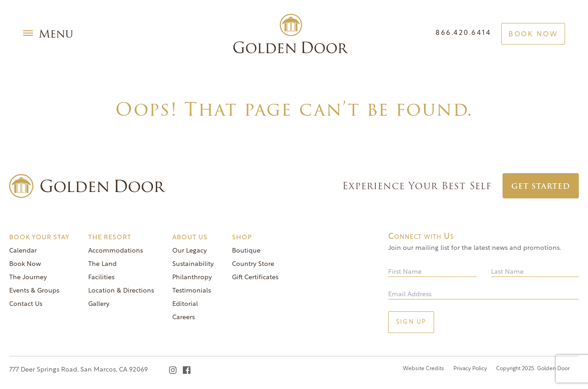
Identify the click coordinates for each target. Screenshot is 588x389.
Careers (184, 318)
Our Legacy (189, 251)
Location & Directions (121, 291)
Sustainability (193, 264)
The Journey (28, 278)
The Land (102, 264)
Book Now (533, 35)
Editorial (185, 304)
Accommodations (116, 251)
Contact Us (26, 304)
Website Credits (424, 369)
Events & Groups (34, 291)
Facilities (101, 278)
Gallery (99, 304)
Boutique (246, 251)
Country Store (253, 264)
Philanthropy (192, 278)
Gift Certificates (255, 278)
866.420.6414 (463, 33)
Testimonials (192, 291)
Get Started (541, 186)
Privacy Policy (470, 369)
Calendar (23, 251)
